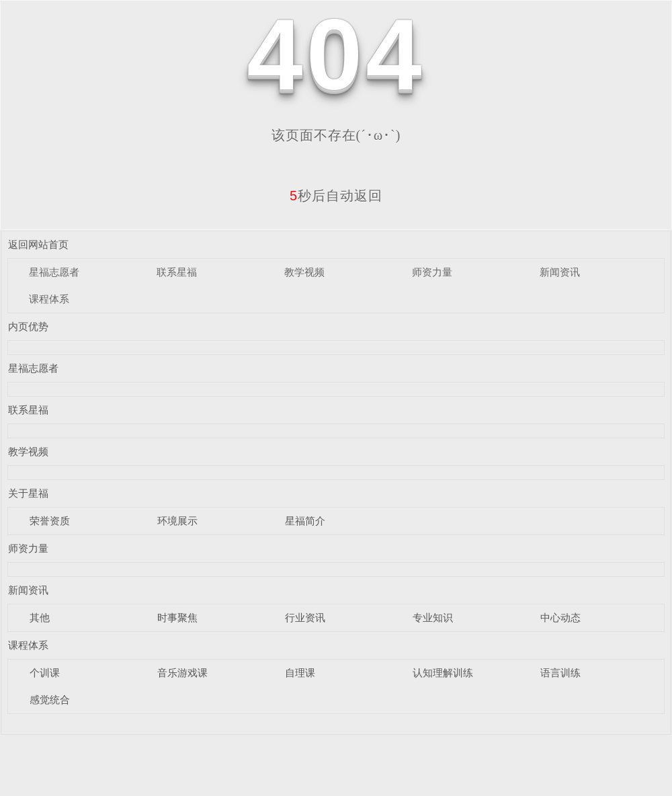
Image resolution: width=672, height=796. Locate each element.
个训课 (45, 673)
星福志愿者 (54, 272)
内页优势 (28, 326)
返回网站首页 (38, 244)
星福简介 (305, 521)
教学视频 (304, 272)
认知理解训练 (443, 673)
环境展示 (177, 521)
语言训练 (560, 673)
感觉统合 (50, 700)
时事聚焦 (177, 618)
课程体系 (49, 299)
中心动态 (560, 618)
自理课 (300, 673)
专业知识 (433, 618)
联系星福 (177, 272)
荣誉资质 (50, 521)
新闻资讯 (560, 272)
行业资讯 (305, 618)
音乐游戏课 (182, 673)
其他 (40, 618)
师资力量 (432, 272)
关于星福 (28, 493)
